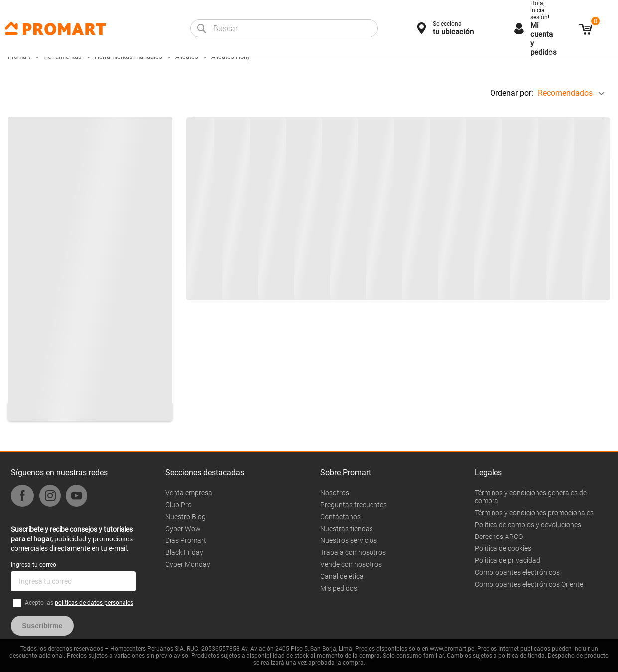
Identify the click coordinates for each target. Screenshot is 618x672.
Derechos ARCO (499, 537)
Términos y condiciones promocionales (534, 513)
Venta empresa (189, 493)
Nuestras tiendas (347, 529)
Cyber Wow (183, 529)
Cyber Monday (188, 564)
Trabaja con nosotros (353, 552)
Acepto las (79, 603)
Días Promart (186, 540)
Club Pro (179, 505)
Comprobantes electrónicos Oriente (529, 584)
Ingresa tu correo (34, 565)
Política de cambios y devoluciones (528, 525)
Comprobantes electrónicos (517, 572)
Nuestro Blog (185, 517)
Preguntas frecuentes (354, 505)
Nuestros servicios (349, 540)
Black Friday (184, 552)
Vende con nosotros (351, 564)
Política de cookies (503, 548)
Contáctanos (340, 517)
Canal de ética (342, 576)
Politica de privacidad (507, 560)
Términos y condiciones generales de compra (531, 497)
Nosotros (335, 493)
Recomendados (565, 93)
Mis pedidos (339, 588)
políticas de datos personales (94, 603)
